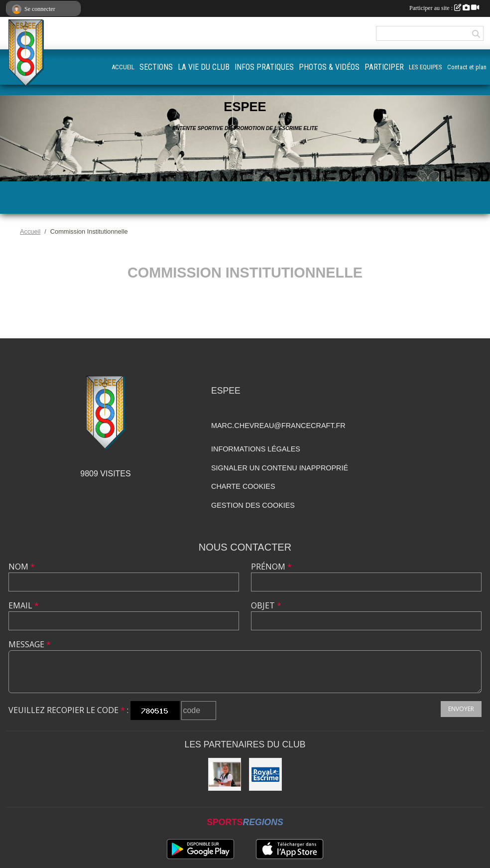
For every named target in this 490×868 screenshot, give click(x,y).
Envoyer (461, 709)
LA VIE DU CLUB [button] (204, 67)
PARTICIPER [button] (384, 67)
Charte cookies (243, 486)
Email (24, 605)
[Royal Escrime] (265, 774)
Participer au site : (444, 8)
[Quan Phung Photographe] (225, 774)
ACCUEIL (123, 67)
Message (30, 644)
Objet (266, 605)
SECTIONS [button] (156, 67)
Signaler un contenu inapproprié (280, 468)
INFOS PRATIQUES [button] (264, 67)
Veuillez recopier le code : (68, 710)
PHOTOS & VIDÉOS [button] (329, 67)
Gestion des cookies (253, 505)
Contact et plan (467, 67)
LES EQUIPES (426, 67)
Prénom (271, 567)
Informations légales (256, 449)
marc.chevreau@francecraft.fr (278, 426)
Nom (22, 567)
